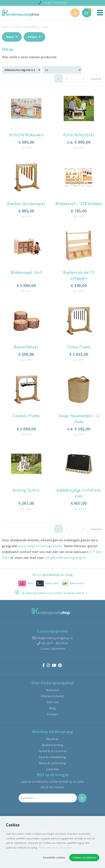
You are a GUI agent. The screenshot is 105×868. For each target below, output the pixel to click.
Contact (53, 714)
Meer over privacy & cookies (55, 848)
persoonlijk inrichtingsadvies (40, 546)
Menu (12, 37)
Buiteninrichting (52, 745)
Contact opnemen (53, 648)
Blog (52, 708)
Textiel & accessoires (52, 751)
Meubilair (53, 739)
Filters (34, 37)
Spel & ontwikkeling (52, 757)
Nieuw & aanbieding (25, 27)
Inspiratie (52, 769)
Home (5, 27)
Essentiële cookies (54, 857)
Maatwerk (52, 690)
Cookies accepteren (84, 857)
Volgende (96, 79)
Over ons (52, 702)
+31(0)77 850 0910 (52, 3)
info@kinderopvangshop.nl (65, 558)
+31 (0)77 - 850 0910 (52, 643)
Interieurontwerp (52, 696)
